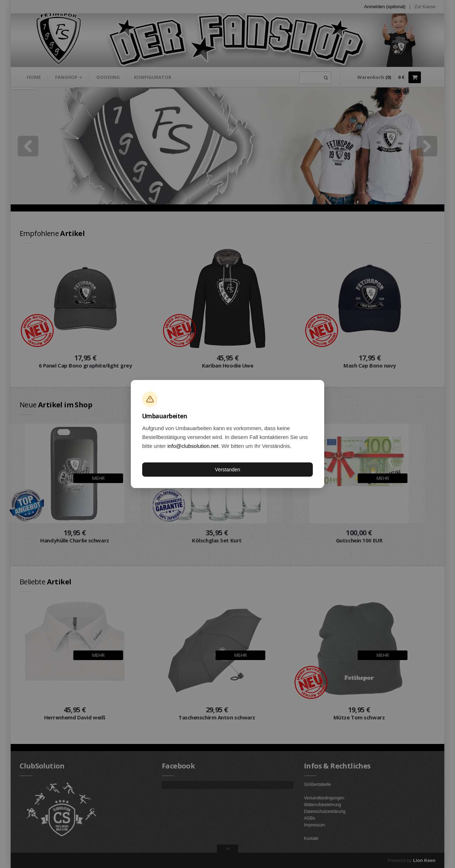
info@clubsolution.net (193, 446)
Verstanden (228, 470)
